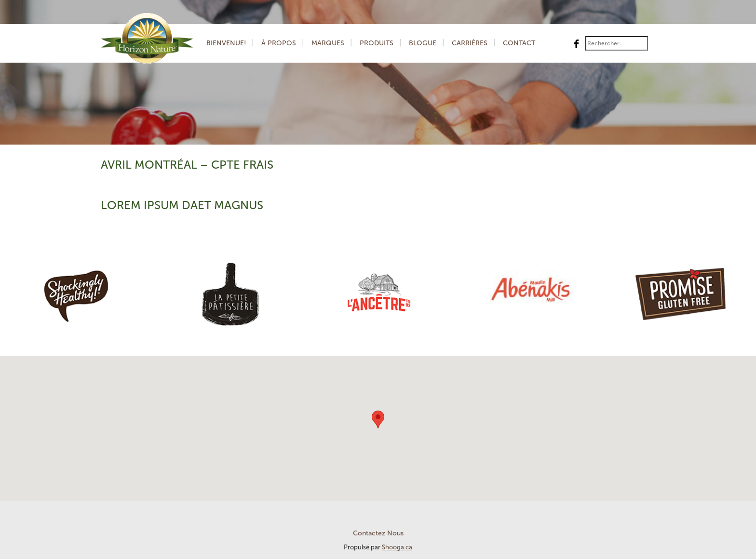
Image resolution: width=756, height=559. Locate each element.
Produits (377, 43)
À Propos (279, 43)
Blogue (423, 43)
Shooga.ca (397, 547)
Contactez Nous (378, 533)
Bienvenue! (226, 43)
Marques (328, 43)
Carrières (470, 43)
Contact (519, 43)
